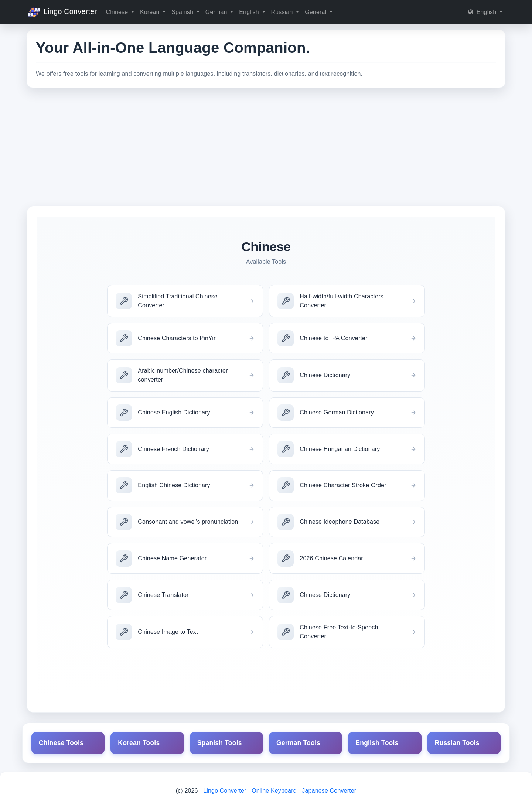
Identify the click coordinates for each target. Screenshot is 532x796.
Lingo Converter (62, 12)
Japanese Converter (329, 791)
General (316, 12)
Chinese (117, 12)
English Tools (377, 743)
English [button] (483, 12)
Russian (283, 12)
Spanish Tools (220, 743)
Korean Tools (139, 743)
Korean (151, 12)
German (217, 12)
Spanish (183, 12)
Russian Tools (457, 743)
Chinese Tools (61, 743)
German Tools (298, 743)
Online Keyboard (274, 791)
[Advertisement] (266, 147)
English (250, 12)
